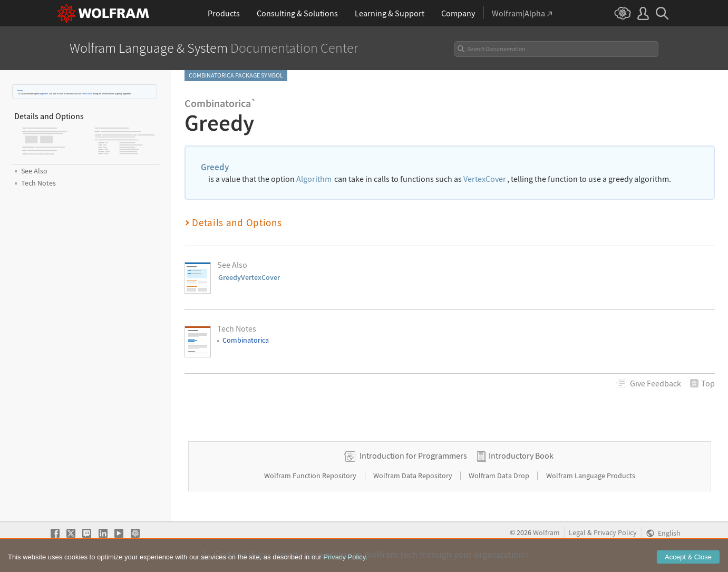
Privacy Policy (615, 533)
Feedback (656, 383)
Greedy (20, 90)
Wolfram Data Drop (500, 476)
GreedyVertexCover (249, 277)
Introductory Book (521, 455)
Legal (577, 533)
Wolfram (546, 533)
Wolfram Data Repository (414, 476)
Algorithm (44, 94)
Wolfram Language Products (591, 476)
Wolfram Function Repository (311, 476)
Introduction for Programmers (413, 455)
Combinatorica (246, 340)
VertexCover (87, 94)
